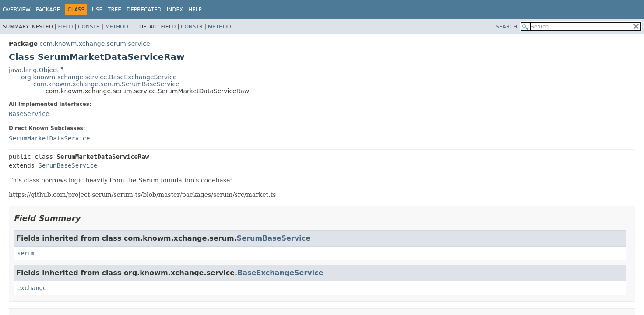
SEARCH (507, 27)
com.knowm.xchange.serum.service (95, 44)
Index (175, 10)
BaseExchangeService (280, 273)
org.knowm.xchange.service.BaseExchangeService (99, 77)
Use (97, 10)
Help (195, 10)
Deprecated (144, 10)
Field (65, 27)
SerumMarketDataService (49, 138)
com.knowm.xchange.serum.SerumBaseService (106, 84)
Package (48, 10)
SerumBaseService (68, 165)
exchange (32, 288)
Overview (17, 10)
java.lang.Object (34, 70)
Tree (114, 10)
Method (117, 27)
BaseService (29, 114)
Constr (89, 27)
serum (26, 253)
